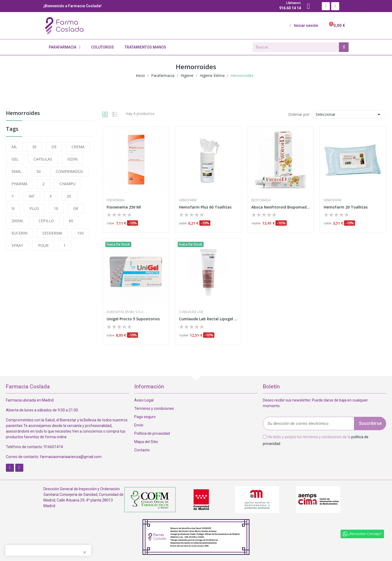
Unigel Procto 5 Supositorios (133, 319)
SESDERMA (52, 233)
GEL (15, 159)
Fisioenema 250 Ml (124, 207)
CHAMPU (68, 184)
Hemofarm (188, 200)
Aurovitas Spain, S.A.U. (125, 312)
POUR (43, 245)
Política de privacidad (152, 433)
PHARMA (19, 184)
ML (14, 147)
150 (80, 233)
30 (34, 147)
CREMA (78, 147)
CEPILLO (46, 221)
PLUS (34, 208)
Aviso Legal (144, 400)
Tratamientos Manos (145, 47)
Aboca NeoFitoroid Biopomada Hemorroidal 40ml (281, 207)
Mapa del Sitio (146, 442)
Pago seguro (145, 417)
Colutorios (102, 47)
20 (69, 196)
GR (76, 208)
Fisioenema (116, 200)
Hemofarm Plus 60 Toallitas (205, 207)
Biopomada (261, 200)
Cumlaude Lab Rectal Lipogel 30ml (208, 319)
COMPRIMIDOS (69, 171)
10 (56, 208)
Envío (139, 425)
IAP (32, 196)
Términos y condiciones (154, 408)
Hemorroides (23, 114)
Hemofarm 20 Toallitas (346, 207)
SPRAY (17, 245)
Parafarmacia (65, 47)
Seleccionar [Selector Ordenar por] (349, 114)
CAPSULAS (43, 159)
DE (54, 147)
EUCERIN (19, 233)
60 (71, 221)
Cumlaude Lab (191, 312)
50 (39, 171)
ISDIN (72, 159)
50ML (16, 171)
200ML (18, 221)
